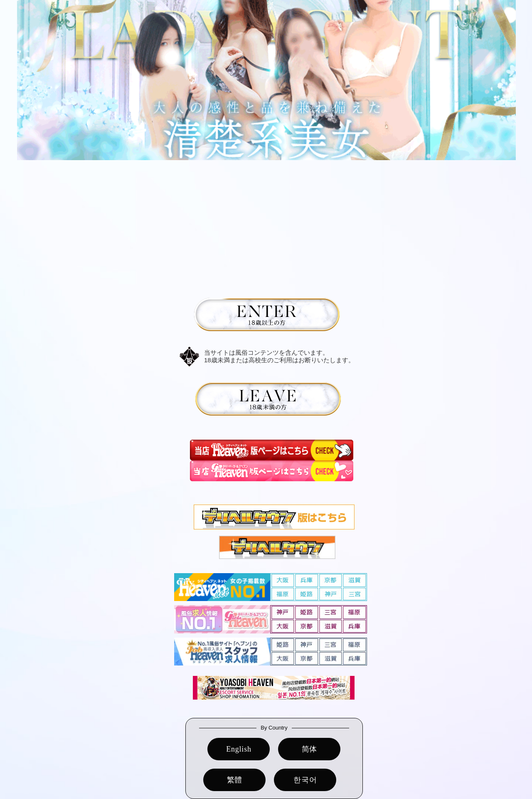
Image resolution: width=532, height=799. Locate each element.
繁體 (235, 780)
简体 (310, 749)
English (239, 749)
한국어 (305, 780)
